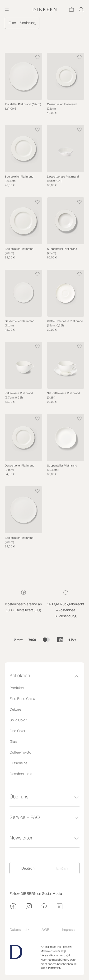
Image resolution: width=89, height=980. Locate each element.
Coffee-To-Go (20, 752)
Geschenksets (21, 774)
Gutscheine (19, 763)
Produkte (17, 688)
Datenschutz (19, 930)
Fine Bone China (22, 699)
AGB (45, 930)
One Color (17, 731)
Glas (13, 742)
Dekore (15, 709)
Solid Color (18, 720)
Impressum (71, 930)
